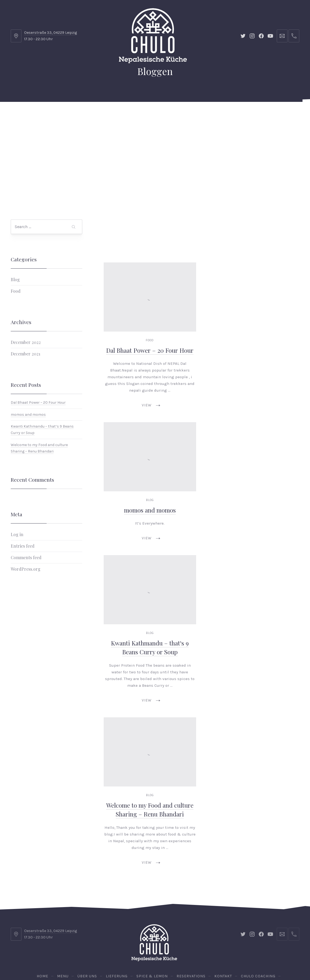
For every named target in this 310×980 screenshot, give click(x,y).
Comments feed (26, 515)
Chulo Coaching (223, 115)
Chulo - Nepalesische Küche (154, 961)
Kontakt (185, 115)
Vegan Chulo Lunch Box (152, 142)
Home (30, 115)
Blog (15, 237)
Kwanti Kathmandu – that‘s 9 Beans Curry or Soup (150, 605)
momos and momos (28, 372)
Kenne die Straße (208, 142)
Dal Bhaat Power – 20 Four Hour (38, 360)
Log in (17, 492)
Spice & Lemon (150, 115)
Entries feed (23, 503)
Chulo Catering (99, 142)
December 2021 (25, 311)
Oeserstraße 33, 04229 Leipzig (51, 33)
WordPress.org (26, 526)
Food (16, 248)
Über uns (80, 115)
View (151, 363)
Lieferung (112, 115)
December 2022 (26, 300)
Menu (53, 115)
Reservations (279, 115)
